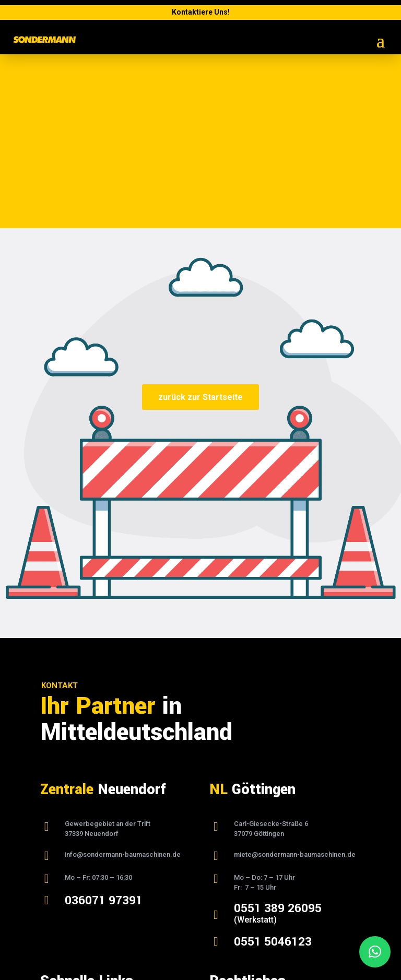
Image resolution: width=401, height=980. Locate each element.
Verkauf (54, 879)
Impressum (229, 842)
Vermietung (60, 867)
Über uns (55, 855)
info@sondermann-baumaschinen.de (123, 681)
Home (51, 842)
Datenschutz (231, 855)
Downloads (60, 892)
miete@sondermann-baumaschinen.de (295, 681)
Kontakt (53, 904)
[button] (375, 952)
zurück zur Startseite (200, 223)
